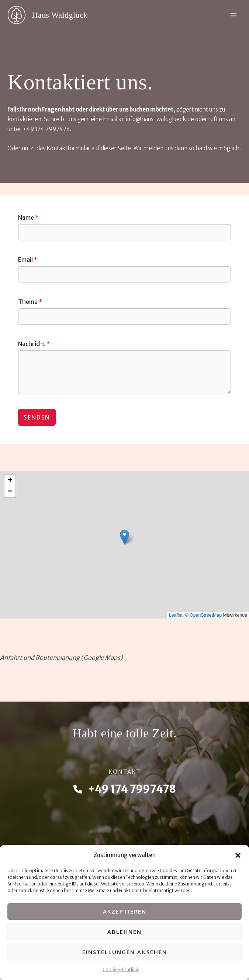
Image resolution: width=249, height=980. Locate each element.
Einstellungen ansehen (125, 952)
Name (28, 217)
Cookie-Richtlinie (121, 969)
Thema (30, 302)
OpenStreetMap (206, 615)
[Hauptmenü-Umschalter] (233, 15)
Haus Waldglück (60, 15)
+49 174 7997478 (46, 129)
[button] (238, 855)
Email (28, 260)
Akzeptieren (125, 911)
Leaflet (176, 615)
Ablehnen (124, 932)
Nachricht (34, 344)
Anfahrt (11, 658)
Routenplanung (58, 658)
